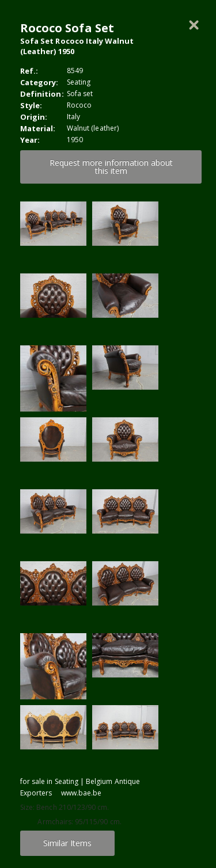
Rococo (79, 105)
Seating (79, 82)
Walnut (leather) (93, 128)
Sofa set (80, 94)
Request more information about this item (111, 167)
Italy (73, 117)
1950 (75, 140)
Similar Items (67, 843)
